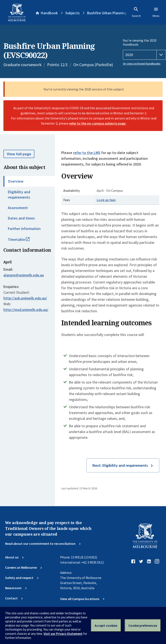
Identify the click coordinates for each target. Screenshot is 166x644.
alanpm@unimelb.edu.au (24, 275)
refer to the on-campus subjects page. (98, 123)
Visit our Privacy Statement (63, 634)
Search (136, 12)
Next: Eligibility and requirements (120, 465)
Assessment (18, 208)
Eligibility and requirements (19, 195)
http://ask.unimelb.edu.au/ (25, 298)
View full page (19, 154)
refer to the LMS (87, 153)
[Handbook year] (144, 55)
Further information (24, 229)
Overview (16, 181)
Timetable (23, 241)
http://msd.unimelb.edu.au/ (26, 310)
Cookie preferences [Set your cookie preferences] (143, 625)
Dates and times (21, 218)
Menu (156, 12)
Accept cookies (106, 625)
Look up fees (106, 200)
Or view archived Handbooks (142, 64)
